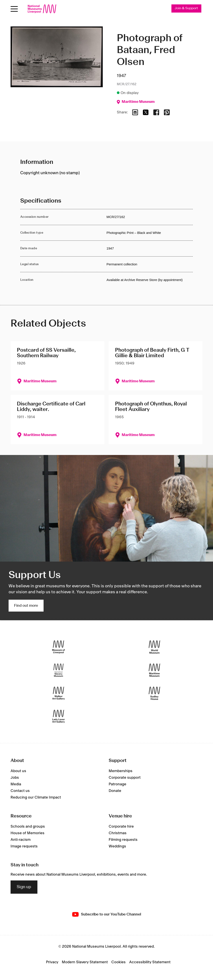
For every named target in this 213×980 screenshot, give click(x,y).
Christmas (118, 833)
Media (16, 784)
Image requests (24, 846)
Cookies (118, 962)
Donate (115, 791)
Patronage (118, 784)
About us (18, 771)
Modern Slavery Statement (85, 962)
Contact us (20, 791)
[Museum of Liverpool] (59, 647)
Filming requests (123, 840)
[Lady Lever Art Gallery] (59, 717)
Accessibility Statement (150, 962)
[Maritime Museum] (154, 670)
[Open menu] (14, 9)
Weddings (117, 846)
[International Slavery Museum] (59, 670)
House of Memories (28, 833)
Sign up (24, 887)
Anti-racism (21, 840)
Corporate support (125, 778)
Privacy (52, 962)
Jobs (15, 778)
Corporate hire (121, 827)
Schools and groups (28, 827)
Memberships (121, 771)
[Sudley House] (154, 693)
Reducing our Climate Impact (36, 798)
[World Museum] (154, 647)
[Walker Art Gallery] (59, 693)
